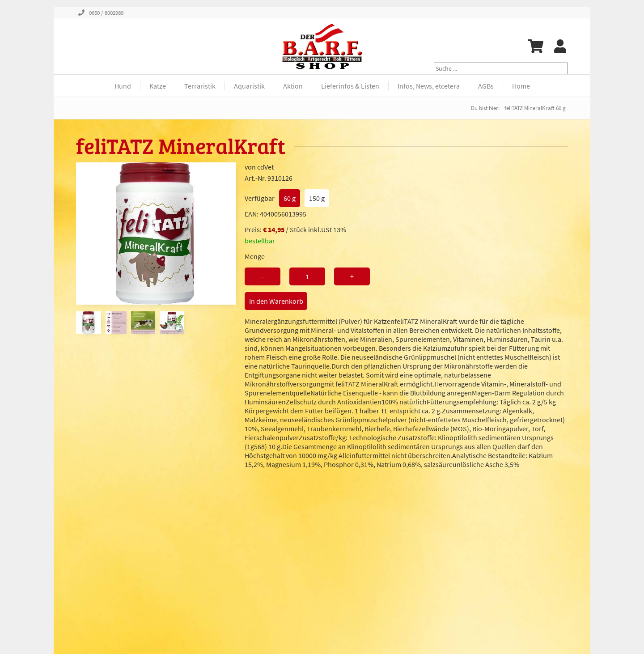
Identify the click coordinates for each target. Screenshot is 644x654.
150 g (317, 198)
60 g (290, 198)
